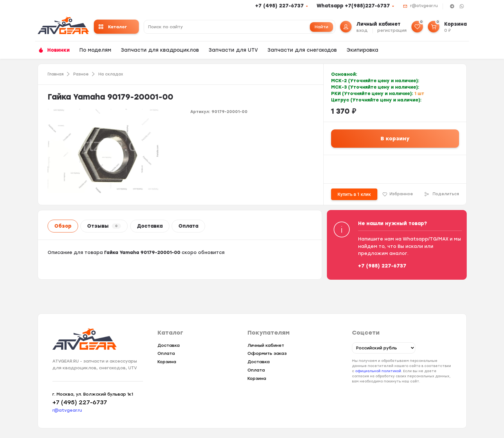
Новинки (59, 50)
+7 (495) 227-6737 (279, 6)
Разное (81, 74)
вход (362, 30)
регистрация (392, 30)
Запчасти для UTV (233, 50)
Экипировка (362, 50)
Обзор (63, 226)
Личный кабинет (266, 345)
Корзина (167, 362)
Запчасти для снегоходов (302, 50)
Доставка (150, 226)
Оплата (188, 226)
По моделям (95, 50)
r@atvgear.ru (424, 6)
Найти (321, 27)
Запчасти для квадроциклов (160, 50)
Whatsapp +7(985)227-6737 (353, 6)
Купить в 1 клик (354, 194)
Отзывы (104, 226)
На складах (111, 74)
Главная (56, 74)
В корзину (395, 139)
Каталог (113, 27)
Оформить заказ (267, 353)
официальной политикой (378, 371)
